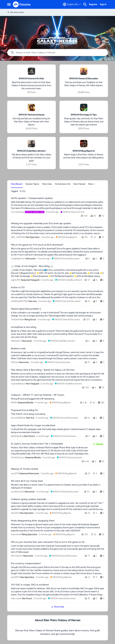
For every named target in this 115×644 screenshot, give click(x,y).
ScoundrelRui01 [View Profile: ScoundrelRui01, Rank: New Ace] (18, 418)
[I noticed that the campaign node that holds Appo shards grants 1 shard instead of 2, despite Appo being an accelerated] (58, 431)
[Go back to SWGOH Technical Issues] (31, 115)
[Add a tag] (23, 191)
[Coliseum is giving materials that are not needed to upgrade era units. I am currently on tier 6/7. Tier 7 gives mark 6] (58, 506)
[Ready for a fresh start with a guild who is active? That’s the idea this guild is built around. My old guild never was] (58, 334)
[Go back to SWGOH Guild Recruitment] (31, 151)
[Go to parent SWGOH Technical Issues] (57, 362)
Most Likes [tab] (47, 184)
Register (93, 4)
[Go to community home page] (22, 4)
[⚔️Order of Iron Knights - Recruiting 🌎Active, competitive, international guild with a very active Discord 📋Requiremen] (58, 273)
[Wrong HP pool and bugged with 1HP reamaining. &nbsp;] (58, 399)
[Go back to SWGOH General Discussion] (84, 79)
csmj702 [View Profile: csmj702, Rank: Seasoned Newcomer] (15, 473)
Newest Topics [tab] (32, 184)
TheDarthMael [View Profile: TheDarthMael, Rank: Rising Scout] (17, 320)
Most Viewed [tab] (79, 184)
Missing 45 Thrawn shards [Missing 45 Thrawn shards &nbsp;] (25, 469)
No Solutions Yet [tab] (63, 184)
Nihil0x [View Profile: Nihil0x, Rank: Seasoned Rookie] (14, 403)
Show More (58, 607)
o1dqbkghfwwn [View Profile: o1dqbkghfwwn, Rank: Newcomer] (18, 259)
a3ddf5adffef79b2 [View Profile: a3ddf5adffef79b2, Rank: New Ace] (19, 301)
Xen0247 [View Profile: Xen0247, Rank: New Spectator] (15, 513)
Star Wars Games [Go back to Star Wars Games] (16, 12)
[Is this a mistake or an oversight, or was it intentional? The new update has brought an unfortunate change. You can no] (58, 314)
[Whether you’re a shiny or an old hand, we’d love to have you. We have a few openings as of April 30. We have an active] (58, 377)
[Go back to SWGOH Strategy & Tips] (84, 115)
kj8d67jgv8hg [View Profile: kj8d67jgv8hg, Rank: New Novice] (17, 436)
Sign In (103, 4)
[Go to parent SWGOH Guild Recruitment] (68, 280)
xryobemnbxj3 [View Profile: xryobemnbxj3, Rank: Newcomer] (17, 492)
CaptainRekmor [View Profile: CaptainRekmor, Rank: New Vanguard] (18, 384)
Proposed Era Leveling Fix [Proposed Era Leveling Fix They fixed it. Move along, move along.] (24, 410)
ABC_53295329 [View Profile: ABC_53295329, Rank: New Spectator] (18, 237)
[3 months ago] (52, 212)
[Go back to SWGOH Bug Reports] (84, 151)
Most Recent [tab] (17, 184)
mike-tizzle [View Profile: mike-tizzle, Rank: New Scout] (16, 598)
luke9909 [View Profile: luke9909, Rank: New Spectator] (15, 577)
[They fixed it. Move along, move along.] (58, 414)
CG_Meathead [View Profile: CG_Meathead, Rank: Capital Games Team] (18, 212)
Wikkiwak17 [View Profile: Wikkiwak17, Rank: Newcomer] (16, 341)
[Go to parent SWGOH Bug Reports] (66, 237)
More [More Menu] (91, 184)
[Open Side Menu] (9, 4)
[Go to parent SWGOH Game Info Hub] (72, 212)
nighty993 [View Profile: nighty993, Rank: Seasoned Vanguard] (16, 280)
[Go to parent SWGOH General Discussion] (65, 259)
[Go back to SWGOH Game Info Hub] (31, 79)
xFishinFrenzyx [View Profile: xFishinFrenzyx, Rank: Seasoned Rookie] (18, 458)
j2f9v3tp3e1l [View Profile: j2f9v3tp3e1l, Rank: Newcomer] (17, 556)
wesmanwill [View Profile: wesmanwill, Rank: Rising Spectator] (16, 534)
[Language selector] (72, 4)
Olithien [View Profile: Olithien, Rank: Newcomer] (15, 362)
